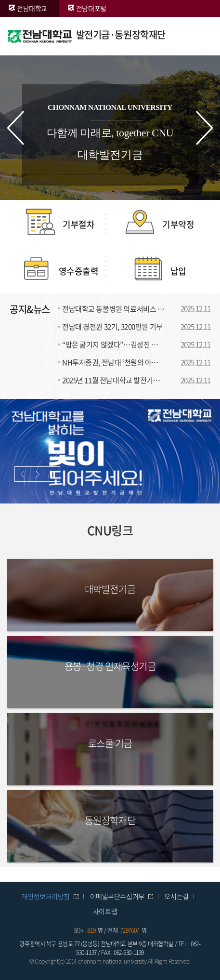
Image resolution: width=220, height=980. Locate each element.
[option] (110, 451)
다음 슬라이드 (204, 128)
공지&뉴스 (30, 309)
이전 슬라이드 (16, 128)
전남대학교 (32, 8)
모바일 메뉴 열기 (198, 36)
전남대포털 (91, 8)
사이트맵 (105, 911)
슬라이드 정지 (52, 474)
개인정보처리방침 (45, 896)
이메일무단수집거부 (117, 896)
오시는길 (176, 896)
